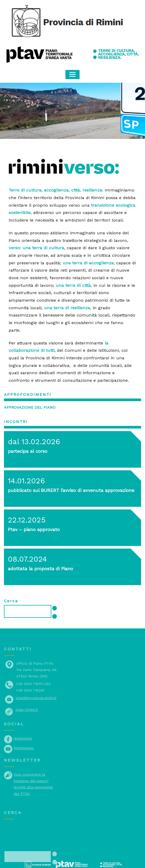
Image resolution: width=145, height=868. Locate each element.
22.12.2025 (25, 501)
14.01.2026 (25, 462)
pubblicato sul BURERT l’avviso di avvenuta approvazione (65, 472)
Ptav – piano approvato (31, 511)
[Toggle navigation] (73, 74)
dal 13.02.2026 (32, 423)
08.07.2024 (26, 540)
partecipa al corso (26, 433)
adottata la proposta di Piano (37, 550)
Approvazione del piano (28, 390)
